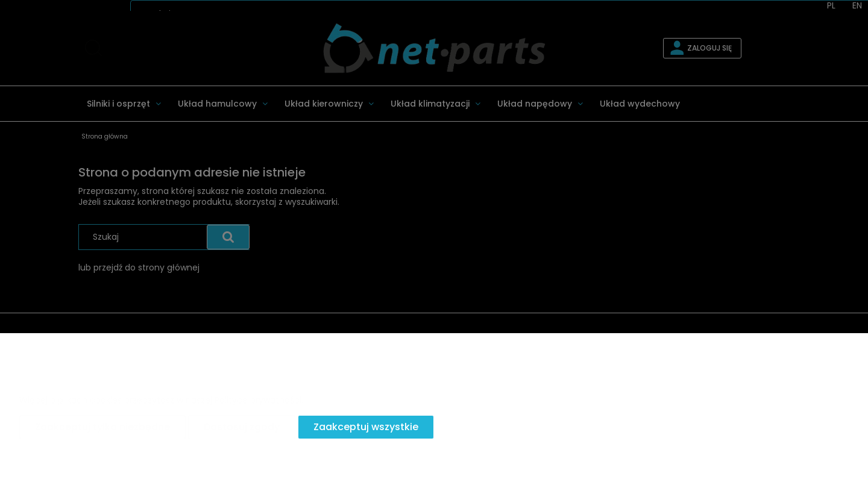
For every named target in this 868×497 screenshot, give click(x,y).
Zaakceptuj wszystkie (366, 427)
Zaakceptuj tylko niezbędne (102, 427)
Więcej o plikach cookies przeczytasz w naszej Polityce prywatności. (161, 400)
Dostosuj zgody (242, 427)
